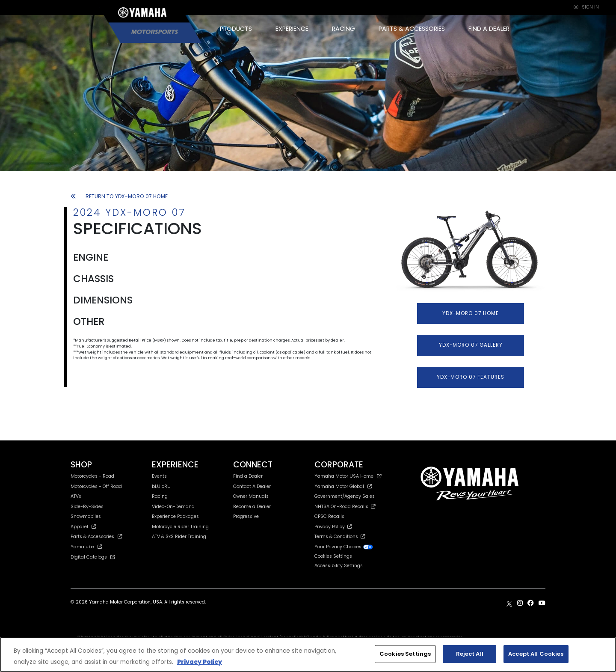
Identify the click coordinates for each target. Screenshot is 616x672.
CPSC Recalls (329, 516)
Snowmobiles (86, 516)
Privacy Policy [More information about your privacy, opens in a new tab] (200, 662)
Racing (160, 496)
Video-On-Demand (173, 507)
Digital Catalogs (93, 557)
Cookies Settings (333, 557)
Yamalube (86, 547)
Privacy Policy (333, 527)
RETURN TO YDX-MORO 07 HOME (119, 196)
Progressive (246, 516)
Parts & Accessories (96, 537)
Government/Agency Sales (345, 496)
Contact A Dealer (252, 486)
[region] (308, 654)
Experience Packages (175, 516)
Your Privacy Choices (344, 547)
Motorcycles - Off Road (96, 486)
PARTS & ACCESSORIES (412, 29)
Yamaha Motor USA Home (348, 476)
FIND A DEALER (489, 29)
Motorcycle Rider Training (180, 527)
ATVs (76, 496)
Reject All (470, 654)
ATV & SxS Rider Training (179, 537)
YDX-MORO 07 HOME (471, 313)
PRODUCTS (236, 29)
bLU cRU (161, 486)
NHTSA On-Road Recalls (345, 507)
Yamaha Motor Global (343, 486)
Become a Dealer (252, 507)
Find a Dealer (248, 476)
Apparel (83, 527)
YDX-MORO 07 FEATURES (471, 377)
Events (159, 476)
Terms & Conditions (340, 537)
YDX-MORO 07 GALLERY (471, 345)
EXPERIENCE (292, 29)
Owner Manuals (251, 496)
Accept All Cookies (536, 654)
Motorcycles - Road (92, 476)
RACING (344, 29)
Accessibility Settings (339, 566)
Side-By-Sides (87, 507)
